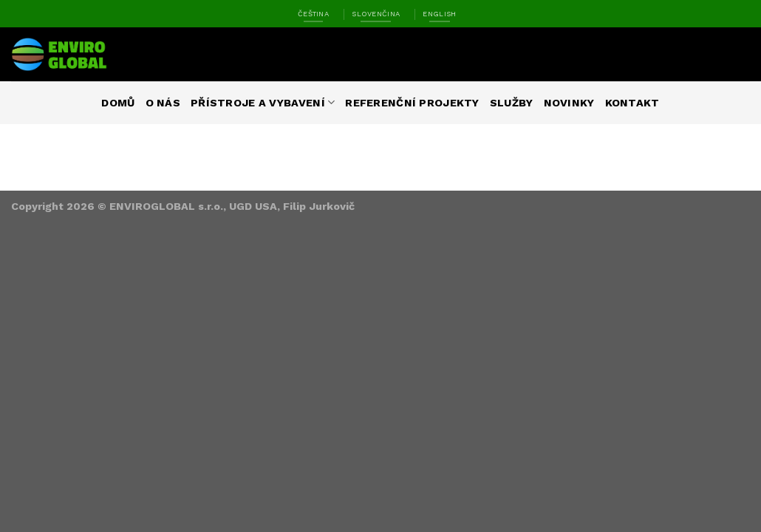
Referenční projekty (412, 103)
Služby (512, 103)
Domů (118, 103)
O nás (163, 103)
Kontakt (632, 103)
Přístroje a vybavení (263, 102)
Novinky (569, 103)
